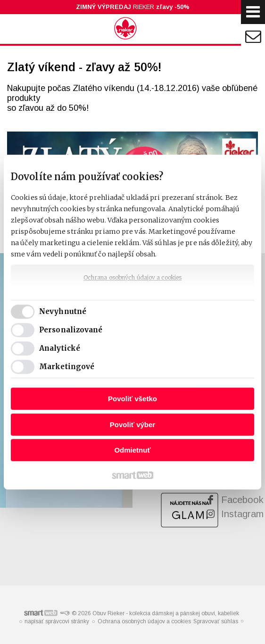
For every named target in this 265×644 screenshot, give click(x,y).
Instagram (242, 514)
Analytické (60, 348)
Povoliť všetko (132, 399)
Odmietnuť (132, 450)
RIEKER (133, 7)
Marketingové (67, 367)
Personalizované (71, 330)
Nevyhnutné (63, 311)
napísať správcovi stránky (57, 621)
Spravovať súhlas (216, 621)
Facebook (242, 500)
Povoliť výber (132, 425)
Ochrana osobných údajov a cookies (132, 277)
